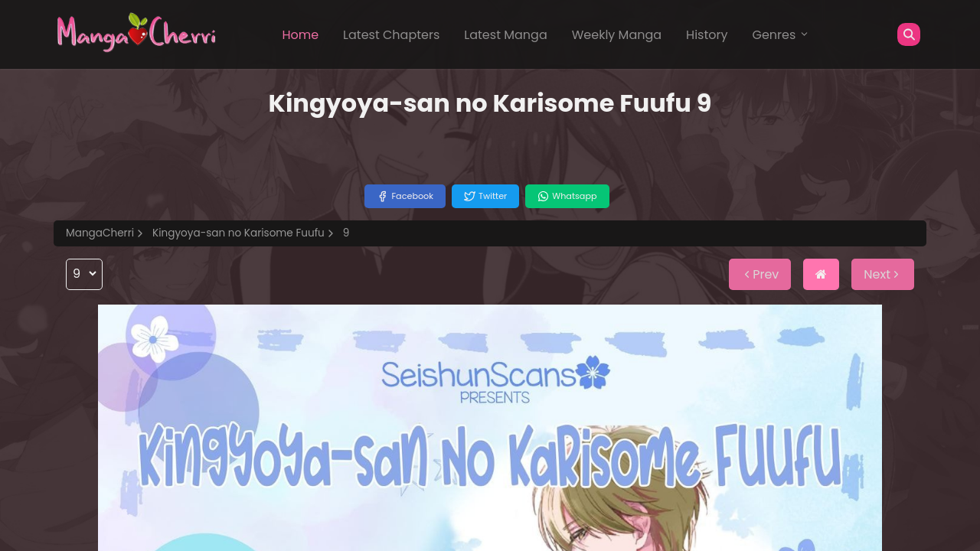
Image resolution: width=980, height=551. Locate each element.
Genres (781, 35)
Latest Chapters (391, 35)
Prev (760, 274)
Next (883, 274)
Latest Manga (505, 35)
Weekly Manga (617, 35)
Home (300, 35)
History (707, 35)
